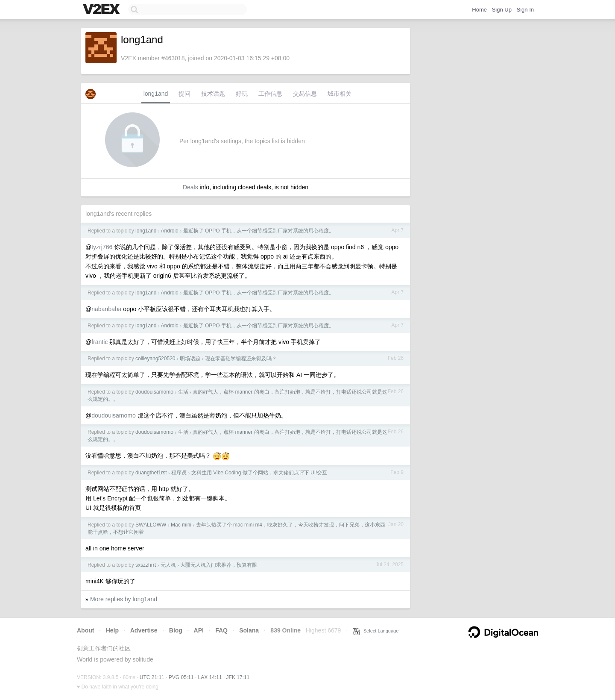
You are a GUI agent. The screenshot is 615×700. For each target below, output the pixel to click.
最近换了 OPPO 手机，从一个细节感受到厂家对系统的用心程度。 (259, 231)
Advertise (144, 630)
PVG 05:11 (181, 677)
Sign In (525, 10)
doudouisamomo (154, 392)
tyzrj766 (102, 247)
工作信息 (270, 94)
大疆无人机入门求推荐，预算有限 (219, 565)
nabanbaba (106, 309)
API (199, 630)
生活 (183, 392)
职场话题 (190, 359)
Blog (176, 630)
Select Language (376, 631)
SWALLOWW (151, 525)
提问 (184, 94)
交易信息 (305, 94)
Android (169, 231)
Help (112, 630)
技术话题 (213, 94)
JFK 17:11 (238, 677)
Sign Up (502, 10)
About (85, 630)
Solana (249, 630)
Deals (190, 187)
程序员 (179, 473)
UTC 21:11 (152, 677)
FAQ (221, 630)
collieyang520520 (155, 359)
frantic (100, 342)
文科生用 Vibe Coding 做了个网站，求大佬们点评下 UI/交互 (259, 473)
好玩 (242, 94)
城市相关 (340, 94)
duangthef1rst (151, 473)
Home (479, 10)
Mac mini (181, 525)
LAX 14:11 (210, 677)
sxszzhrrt (146, 565)
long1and (156, 94)
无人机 (168, 565)
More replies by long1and (124, 599)
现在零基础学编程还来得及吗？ (241, 359)
